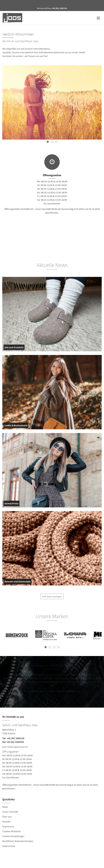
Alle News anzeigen (52, 598)
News (5, 807)
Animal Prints (11, 504)
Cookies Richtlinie (12, 831)
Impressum (8, 826)
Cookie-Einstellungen (13, 836)
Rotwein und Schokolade (17, 582)
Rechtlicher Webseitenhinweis (18, 841)
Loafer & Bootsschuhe (16, 426)
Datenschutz (9, 846)
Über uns (7, 817)
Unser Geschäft (10, 812)
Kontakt (6, 821)
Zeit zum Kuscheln (14, 348)
